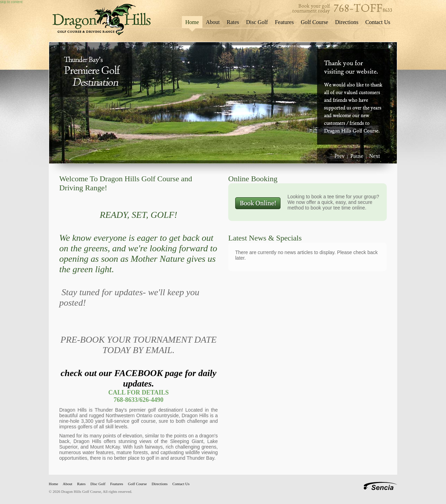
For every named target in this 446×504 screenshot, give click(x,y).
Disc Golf (257, 22)
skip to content (11, 2)
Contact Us (378, 22)
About (213, 22)
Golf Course (314, 22)
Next (374, 156)
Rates (233, 22)
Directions (347, 22)
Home (192, 22)
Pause (357, 156)
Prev (340, 156)
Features (284, 22)
